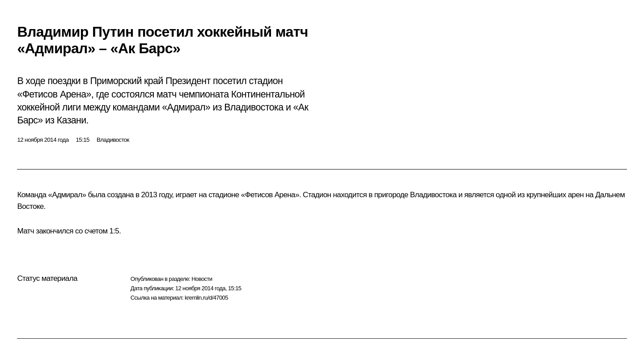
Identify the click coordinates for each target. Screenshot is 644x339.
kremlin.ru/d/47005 (206, 298)
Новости (202, 279)
